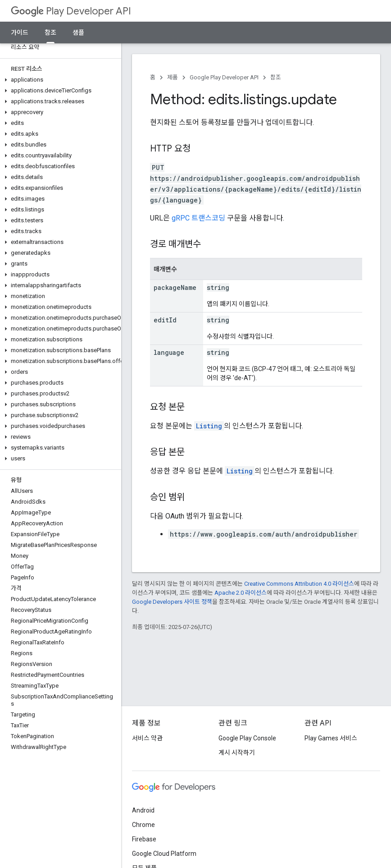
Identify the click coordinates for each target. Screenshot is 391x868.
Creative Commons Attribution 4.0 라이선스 (299, 584)
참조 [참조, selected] (50, 32)
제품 (173, 77)
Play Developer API (71, 11)
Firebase (144, 839)
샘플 (78, 32)
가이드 (20, 32)
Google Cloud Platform (164, 854)
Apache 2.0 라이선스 (241, 593)
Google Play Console (247, 738)
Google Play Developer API (224, 77)
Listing (209, 426)
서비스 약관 (147, 738)
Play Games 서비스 (331, 738)
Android (143, 810)
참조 (276, 77)
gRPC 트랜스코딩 (198, 218)
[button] (59, 80)
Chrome (143, 825)
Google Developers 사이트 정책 (172, 602)
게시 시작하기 (237, 753)
